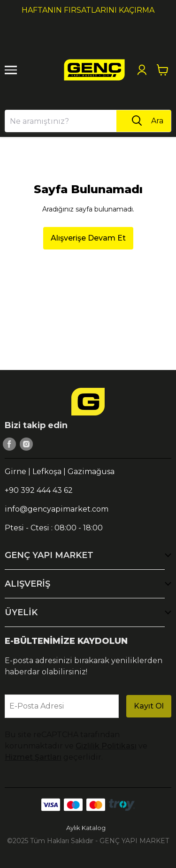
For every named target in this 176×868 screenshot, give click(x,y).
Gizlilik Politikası (106, 746)
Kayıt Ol (149, 706)
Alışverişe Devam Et (88, 238)
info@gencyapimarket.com (57, 509)
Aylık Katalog (86, 828)
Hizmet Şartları (33, 757)
